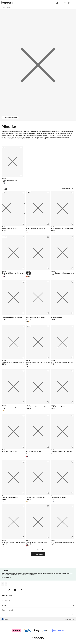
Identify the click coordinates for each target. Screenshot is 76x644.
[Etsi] (57, 3)
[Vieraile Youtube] (15, 590)
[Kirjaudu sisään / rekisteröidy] (65, 3)
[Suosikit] (61, 3)
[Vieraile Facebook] (3, 590)
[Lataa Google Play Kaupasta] (6, 584)
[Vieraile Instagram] (9, 590)
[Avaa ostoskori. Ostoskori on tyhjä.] (69, 3)
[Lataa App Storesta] (3, 584)
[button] (38, 554)
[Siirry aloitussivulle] (7, 3)
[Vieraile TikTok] (21, 590)
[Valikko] (73, 3)
